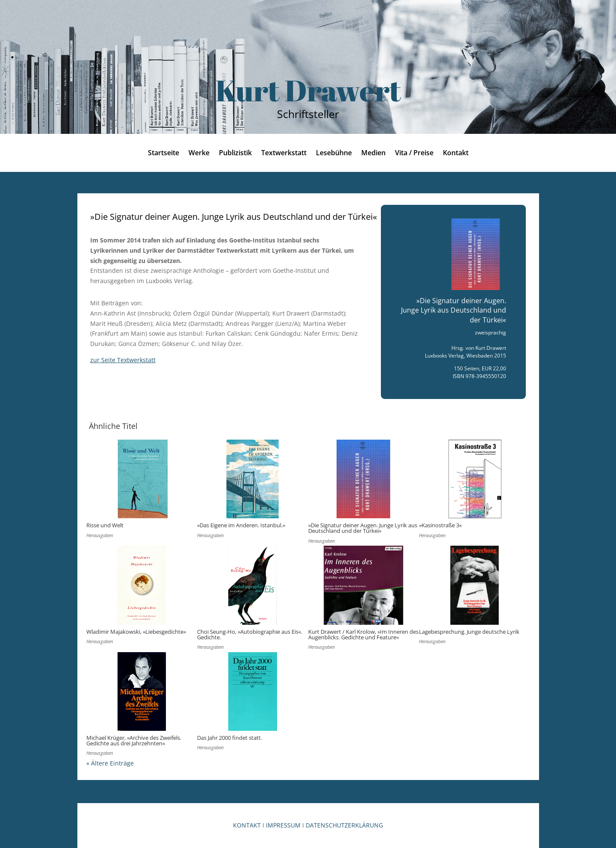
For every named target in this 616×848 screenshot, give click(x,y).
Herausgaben (100, 535)
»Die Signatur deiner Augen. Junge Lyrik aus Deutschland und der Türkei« (363, 528)
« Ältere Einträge (110, 763)
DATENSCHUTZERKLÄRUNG (344, 825)
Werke (199, 154)
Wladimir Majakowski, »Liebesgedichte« (136, 632)
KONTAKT (247, 825)
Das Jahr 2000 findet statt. (230, 738)
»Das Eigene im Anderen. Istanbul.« (241, 525)
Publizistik (235, 154)
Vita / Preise (414, 154)
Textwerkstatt (284, 154)
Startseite (164, 154)
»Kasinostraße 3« (440, 525)
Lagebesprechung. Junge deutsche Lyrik (469, 632)
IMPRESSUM (283, 825)
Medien (373, 154)
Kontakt (456, 154)
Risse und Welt (105, 525)
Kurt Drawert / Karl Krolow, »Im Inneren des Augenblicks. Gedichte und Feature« (363, 634)
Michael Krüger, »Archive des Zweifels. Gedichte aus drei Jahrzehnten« (134, 740)
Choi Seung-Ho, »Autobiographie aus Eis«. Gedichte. (250, 634)
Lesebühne (334, 154)
